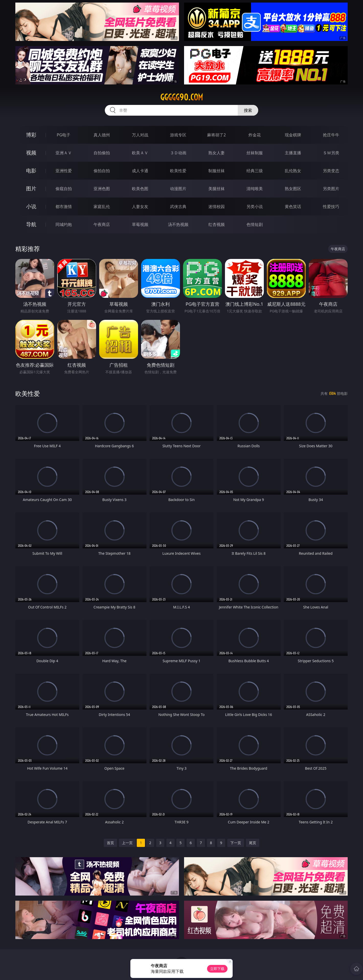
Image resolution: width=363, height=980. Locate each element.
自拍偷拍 (102, 153)
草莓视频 (140, 224)
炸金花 (255, 135)
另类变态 (331, 171)
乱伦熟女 (293, 171)
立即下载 (217, 969)
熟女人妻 (217, 153)
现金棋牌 (293, 135)
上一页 (127, 843)
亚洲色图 (102, 189)
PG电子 (64, 135)
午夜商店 (102, 224)
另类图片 (331, 189)
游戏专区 (178, 135)
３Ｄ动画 (178, 153)
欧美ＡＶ (140, 153)
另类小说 (255, 206)
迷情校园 (217, 206)
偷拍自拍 (102, 171)
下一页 (236, 843)
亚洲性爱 (64, 171)
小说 (31, 206)
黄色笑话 (293, 206)
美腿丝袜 (217, 189)
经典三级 (255, 171)
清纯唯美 (255, 189)
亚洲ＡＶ (64, 153)
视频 (31, 153)
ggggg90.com (182, 97)
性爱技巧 (331, 206)
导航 (31, 224)
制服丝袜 (217, 171)
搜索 (248, 110)
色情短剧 (255, 224)
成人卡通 (140, 171)
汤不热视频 (178, 224)
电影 (31, 171)
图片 (31, 188)
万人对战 (140, 135)
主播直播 (293, 153)
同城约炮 (64, 224)
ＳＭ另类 (331, 153)
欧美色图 (140, 189)
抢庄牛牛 (331, 135)
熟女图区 (293, 189)
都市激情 (64, 206)
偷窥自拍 (64, 189)
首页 (110, 843)
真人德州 (102, 135)
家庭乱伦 (102, 206)
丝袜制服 (255, 153)
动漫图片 (178, 189)
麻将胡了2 (216, 135)
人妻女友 (140, 206)
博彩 (31, 135)
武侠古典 (178, 206)
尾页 (253, 843)
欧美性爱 (178, 171)
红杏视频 (217, 224)
